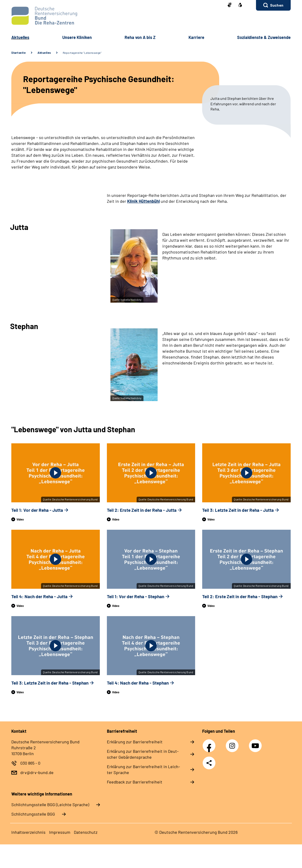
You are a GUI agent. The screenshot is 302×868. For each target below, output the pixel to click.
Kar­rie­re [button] (196, 37)
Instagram (233, 743)
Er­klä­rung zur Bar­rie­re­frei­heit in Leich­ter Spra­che (143, 769)
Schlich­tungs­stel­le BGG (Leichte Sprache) (50, 804)
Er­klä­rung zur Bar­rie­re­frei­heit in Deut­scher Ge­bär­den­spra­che (143, 754)
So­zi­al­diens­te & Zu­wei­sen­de (264, 37)
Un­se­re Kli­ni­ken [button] (77, 37)
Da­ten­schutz (86, 832)
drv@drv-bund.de (37, 772)
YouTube (256, 743)
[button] (273, 5)
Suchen (277, 5)
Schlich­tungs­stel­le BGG (33, 814)
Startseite (19, 53)
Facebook (210, 743)
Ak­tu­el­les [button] (20, 37)
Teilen (209, 763)
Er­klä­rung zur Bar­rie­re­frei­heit (135, 742)
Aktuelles (44, 53)
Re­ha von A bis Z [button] (140, 37)
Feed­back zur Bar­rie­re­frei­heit (135, 782)
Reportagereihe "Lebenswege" (82, 53)
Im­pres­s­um (60, 832)
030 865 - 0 (30, 763)
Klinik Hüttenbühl (143, 201)
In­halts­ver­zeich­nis (28, 832)
